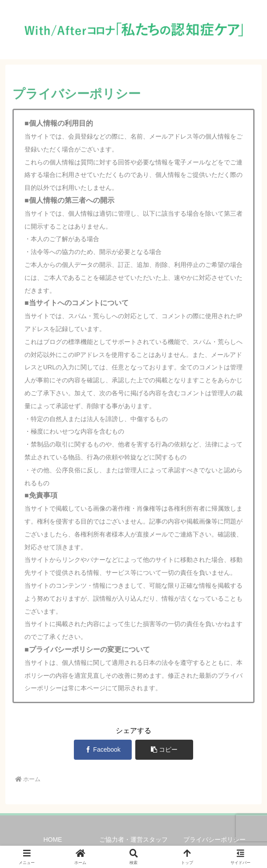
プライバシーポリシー (214, 839)
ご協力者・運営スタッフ (133, 839)
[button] (164, 750)
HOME (53, 839)
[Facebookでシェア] (103, 750)
